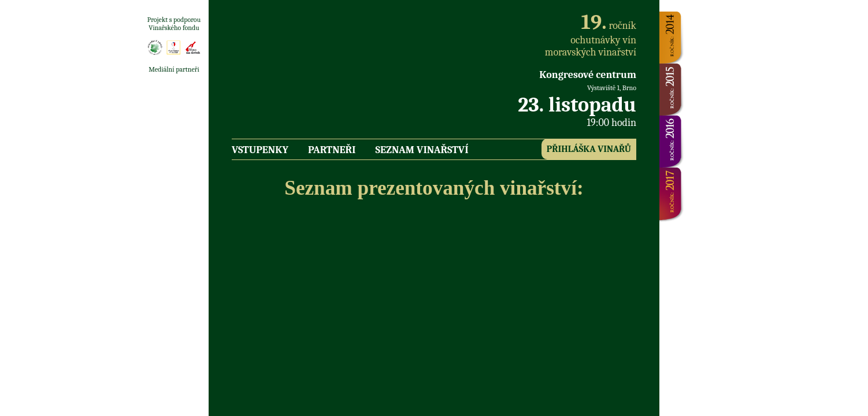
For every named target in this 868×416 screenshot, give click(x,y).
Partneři (332, 150)
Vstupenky (260, 150)
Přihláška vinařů (589, 149)
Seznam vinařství (422, 150)
